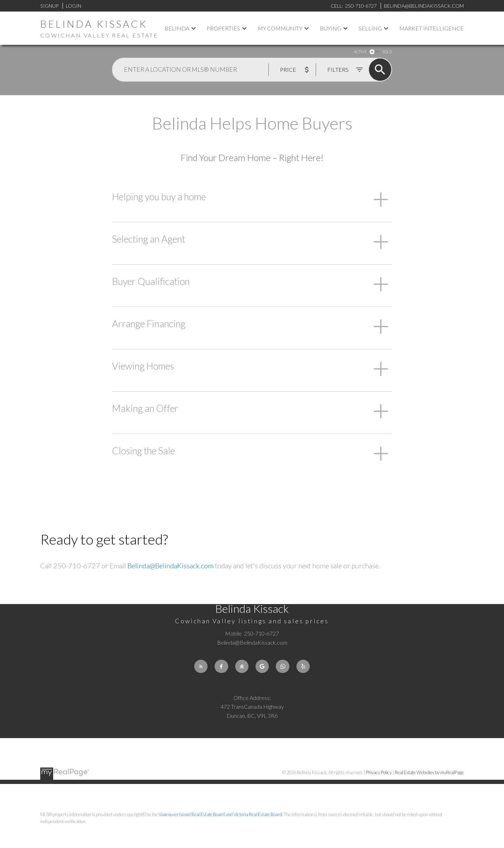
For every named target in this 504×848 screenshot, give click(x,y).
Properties (223, 28)
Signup (49, 6)
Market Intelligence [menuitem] (432, 28)
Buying (331, 28)
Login (73, 6)
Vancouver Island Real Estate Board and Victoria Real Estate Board (220, 815)
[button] (200, 667)
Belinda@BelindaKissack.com (170, 566)
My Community (280, 28)
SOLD (387, 52)
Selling (370, 28)
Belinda (177, 28)
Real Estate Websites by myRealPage (429, 772)
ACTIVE (360, 52)
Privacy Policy (379, 772)
